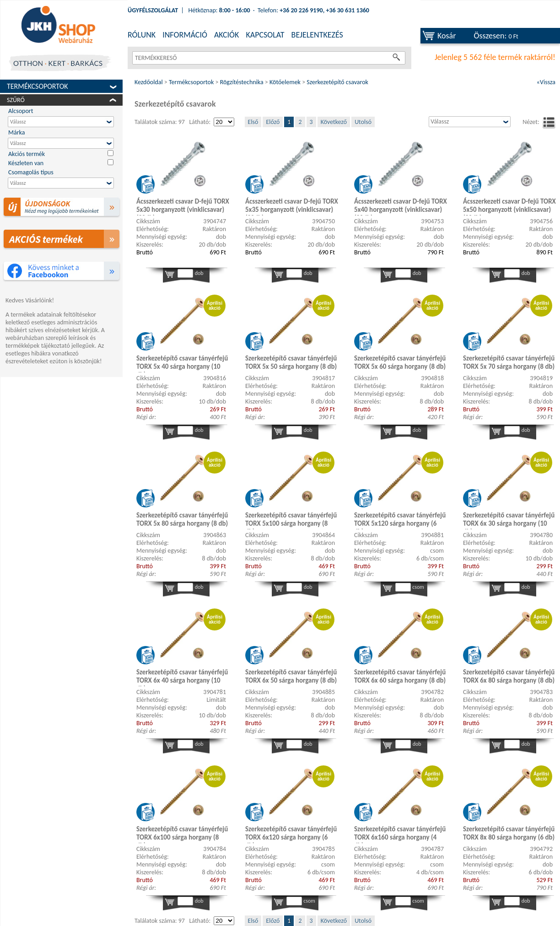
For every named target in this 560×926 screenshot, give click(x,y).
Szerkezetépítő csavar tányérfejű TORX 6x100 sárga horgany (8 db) (182, 834)
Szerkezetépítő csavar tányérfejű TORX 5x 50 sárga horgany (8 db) (291, 362)
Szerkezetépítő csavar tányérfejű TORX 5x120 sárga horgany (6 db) (400, 520)
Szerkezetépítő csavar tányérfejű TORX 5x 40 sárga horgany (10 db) (182, 363)
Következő (334, 122)
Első (253, 122)
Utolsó (363, 122)
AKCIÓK (226, 35)
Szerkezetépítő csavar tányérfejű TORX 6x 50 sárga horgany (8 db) (291, 676)
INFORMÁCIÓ (185, 35)
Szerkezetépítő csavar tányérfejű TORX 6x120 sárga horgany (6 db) (291, 834)
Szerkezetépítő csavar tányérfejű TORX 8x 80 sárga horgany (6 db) (509, 833)
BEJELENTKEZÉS (317, 35)
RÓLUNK (142, 35)
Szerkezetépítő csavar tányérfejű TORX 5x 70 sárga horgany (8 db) (509, 362)
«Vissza (546, 82)
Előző (273, 122)
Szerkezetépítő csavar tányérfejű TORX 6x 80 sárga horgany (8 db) (509, 676)
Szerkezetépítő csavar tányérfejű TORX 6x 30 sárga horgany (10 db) (509, 520)
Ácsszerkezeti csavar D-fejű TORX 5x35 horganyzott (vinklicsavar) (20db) (292, 206)
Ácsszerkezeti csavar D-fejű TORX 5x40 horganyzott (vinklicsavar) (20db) (401, 206)
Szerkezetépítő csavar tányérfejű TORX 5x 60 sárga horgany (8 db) (400, 362)
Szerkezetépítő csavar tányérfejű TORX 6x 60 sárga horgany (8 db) (400, 676)
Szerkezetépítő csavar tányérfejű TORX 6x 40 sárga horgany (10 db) (182, 677)
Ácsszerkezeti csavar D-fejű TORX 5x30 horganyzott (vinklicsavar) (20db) (183, 206)
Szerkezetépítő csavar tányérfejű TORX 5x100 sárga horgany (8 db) (291, 520)
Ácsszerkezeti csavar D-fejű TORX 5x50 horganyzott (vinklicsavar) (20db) (509, 206)
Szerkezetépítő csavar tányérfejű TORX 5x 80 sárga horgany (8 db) (182, 519)
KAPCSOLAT (265, 35)
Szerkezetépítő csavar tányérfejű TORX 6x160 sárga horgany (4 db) (400, 834)
